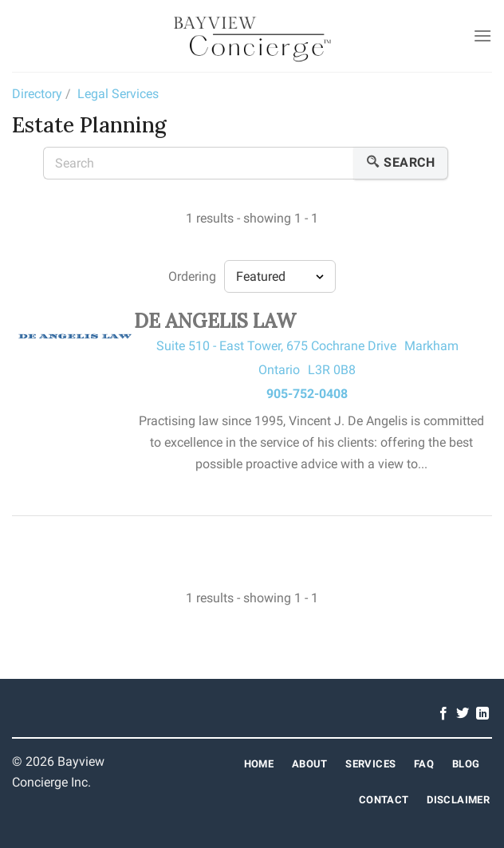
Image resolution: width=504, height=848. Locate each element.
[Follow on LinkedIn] (482, 714)
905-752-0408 (307, 394)
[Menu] (482, 35)
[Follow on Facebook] (443, 714)
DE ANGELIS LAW (215, 321)
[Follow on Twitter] (463, 714)
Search (401, 163)
